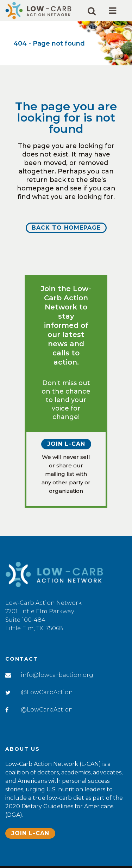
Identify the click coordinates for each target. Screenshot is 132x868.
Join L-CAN (66, 444)
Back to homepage (66, 228)
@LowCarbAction (47, 692)
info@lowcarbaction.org (57, 675)
